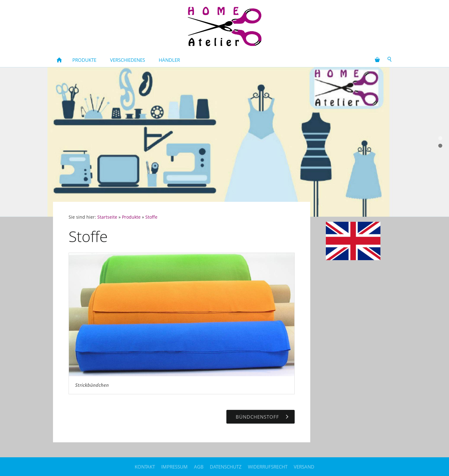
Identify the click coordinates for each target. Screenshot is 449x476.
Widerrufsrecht (268, 467)
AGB (199, 467)
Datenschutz (226, 467)
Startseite (107, 217)
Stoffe (151, 217)
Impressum (174, 467)
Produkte (131, 217)
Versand (304, 467)
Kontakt (145, 467)
